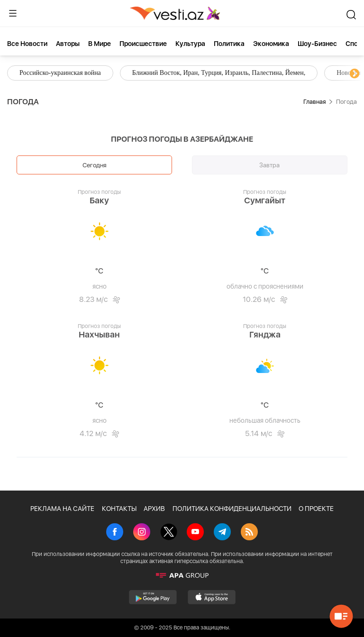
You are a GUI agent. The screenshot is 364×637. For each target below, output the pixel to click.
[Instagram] (142, 533)
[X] (169, 533)
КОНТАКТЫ (119, 509)
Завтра (269, 165)
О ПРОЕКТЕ (316, 509)
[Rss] (249, 533)
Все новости (27, 44)
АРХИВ (154, 509)
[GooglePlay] (153, 597)
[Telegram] (222, 533)
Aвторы (68, 44)
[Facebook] (115, 533)
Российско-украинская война (60, 73)
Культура (190, 44)
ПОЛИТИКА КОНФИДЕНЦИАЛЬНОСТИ (232, 509)
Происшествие (143, 44)
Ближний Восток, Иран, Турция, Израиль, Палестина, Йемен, (219, 73)
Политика (229, 44)
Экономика (271, 44)
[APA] (182, 575)
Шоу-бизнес (317, 44)
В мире (100, 44)
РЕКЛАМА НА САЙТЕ (62, 509)
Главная (314, 102)
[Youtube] (195, 533)
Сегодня (95, 165)
